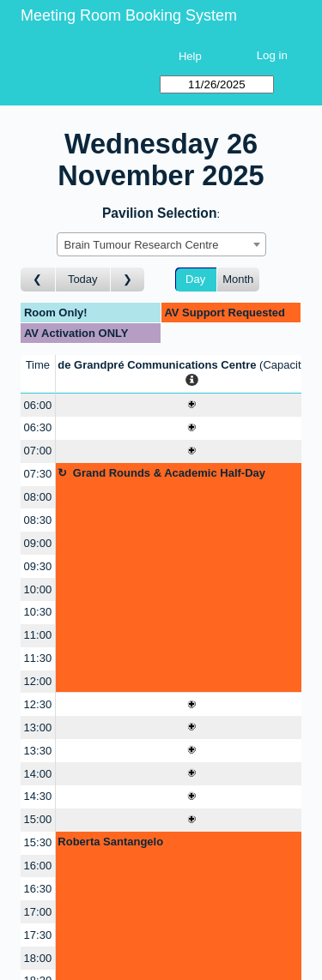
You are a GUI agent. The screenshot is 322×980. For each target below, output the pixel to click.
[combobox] (161, 244)
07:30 (38, 474)
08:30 (38, 520)
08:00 (38, 497)
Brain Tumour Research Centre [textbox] (142, 245)
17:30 (38, 935)
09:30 (38, 566)
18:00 (38, 958)
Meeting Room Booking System (129, 15)
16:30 (38, 889)
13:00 (38, 727)
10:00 (38, 589)
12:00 (38, 681)
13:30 (38, 751)
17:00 (38, 912)
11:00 (38, 635)
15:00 (38, 819)
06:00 (38, 405)
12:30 (38, 704)
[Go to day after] (128, 280)
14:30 (38, 796)
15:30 (38, 842)
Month (238, 279)
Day (195, 279)
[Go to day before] (38, 280)
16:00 (38, 866)
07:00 (38, 451)
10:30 (38, 612)
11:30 (38, 658)
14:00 (38, 774)
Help (190, 56)
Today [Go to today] (83, 279)
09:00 (38, 543)
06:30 (38, 427)
